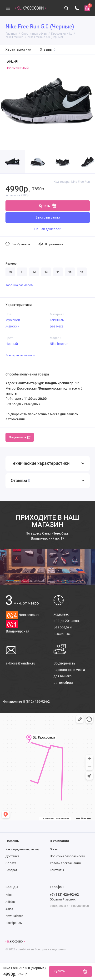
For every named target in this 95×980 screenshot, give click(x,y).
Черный (12, 344)
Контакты (57, 870)
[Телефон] (77, 8)
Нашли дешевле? (47, 229)
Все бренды (14, 923)
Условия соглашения (65, 863)
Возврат (11, 870)
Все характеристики (20, 355)
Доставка (12, 856)
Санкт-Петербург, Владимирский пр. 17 (47, 536)
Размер (11, 264)
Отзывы (48, 50)
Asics (9, 909)
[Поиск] (67, 8)
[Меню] (8, 8)
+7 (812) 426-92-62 (64, 894)
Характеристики (18, 50)
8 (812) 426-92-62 (36, 702)
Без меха (57, 326)
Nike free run (59, 344)
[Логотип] (15, 942)
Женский (12, 326)
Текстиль (57, 320)
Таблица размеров (19, 285)
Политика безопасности (67, 856)
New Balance (14, 916)
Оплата (11, 863)
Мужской (13, 320)
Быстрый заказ (48, 217)
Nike (9, 895)
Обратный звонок (63, 899)
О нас (54, 849)
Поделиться (20, 437)
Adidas (10, 902)
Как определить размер (23, 849)
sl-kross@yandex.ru (21, 663)
